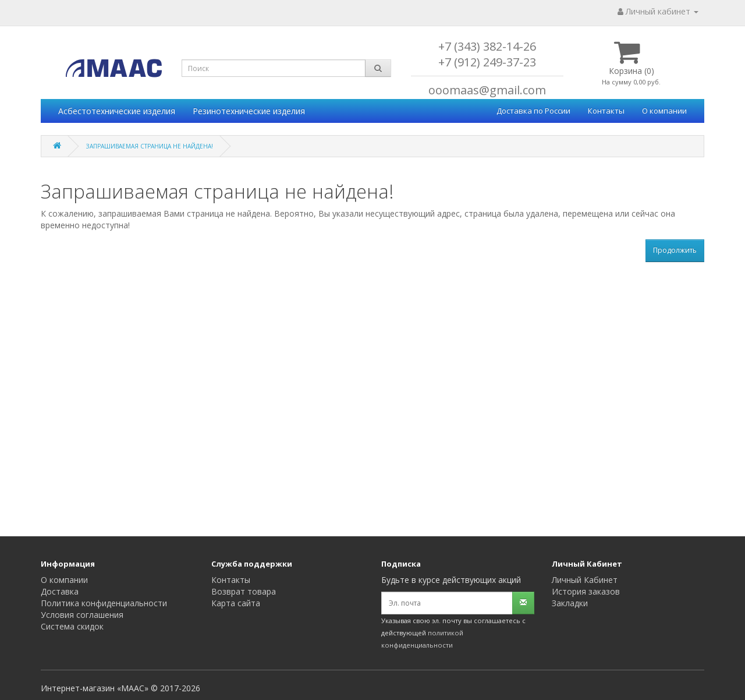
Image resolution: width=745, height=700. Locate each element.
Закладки (570, 603)
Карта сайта (236, 603)
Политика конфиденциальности (104, 603)
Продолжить (675, 250)
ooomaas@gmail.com (487, 90)
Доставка (60, 591)
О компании (664, 111)
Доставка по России (533, 111)
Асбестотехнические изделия (117, 111)
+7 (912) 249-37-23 (487, 62)
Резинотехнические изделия (249, 111)
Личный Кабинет (585, 580)
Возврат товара (244, 591)
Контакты (606, 111)
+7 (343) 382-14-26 (487, 46)
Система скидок (72, 626)
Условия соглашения (82, 615)
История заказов (586, 591)
